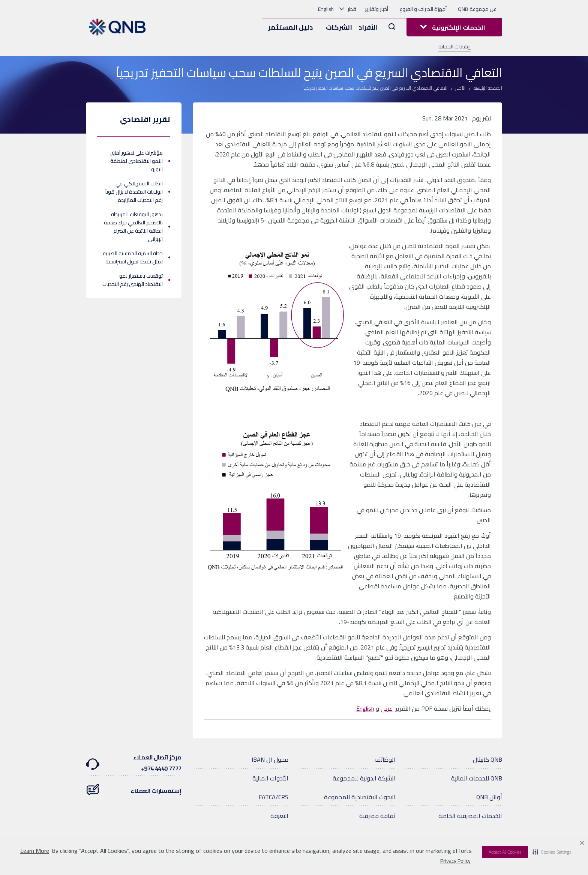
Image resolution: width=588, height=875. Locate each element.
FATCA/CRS (274, 797)
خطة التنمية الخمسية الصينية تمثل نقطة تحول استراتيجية (133, 257)
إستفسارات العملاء (134, 787)
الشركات (339, 27)
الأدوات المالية (270, 778)
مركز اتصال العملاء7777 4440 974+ (134, 763)
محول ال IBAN (270, 759)
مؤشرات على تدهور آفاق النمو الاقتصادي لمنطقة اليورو (136, 161)
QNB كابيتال (487, 759)
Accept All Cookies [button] (505, 852)
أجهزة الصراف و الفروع (423, 9)
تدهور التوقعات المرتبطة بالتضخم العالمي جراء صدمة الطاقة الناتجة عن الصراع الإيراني (133, 227)
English (326, 9)
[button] (552, 852)
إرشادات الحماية (454, 47)
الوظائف (385, 759)
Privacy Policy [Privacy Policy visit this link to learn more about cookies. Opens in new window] (455, 861)
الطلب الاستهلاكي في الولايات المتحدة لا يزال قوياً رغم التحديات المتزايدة (134, 192)
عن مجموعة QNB (477, 9)
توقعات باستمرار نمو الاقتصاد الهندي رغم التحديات (133, 280)
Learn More (35, 851)
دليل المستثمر (290, 27)
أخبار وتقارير (376, 9)
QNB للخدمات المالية (477, 778)
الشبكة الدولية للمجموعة (364, 778)
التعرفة (279, 816)
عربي (387, 708)
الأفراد (368, 27)
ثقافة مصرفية (377, 816)
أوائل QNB (489, 797)
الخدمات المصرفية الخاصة (470, 816)
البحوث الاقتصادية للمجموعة (360, 797)
